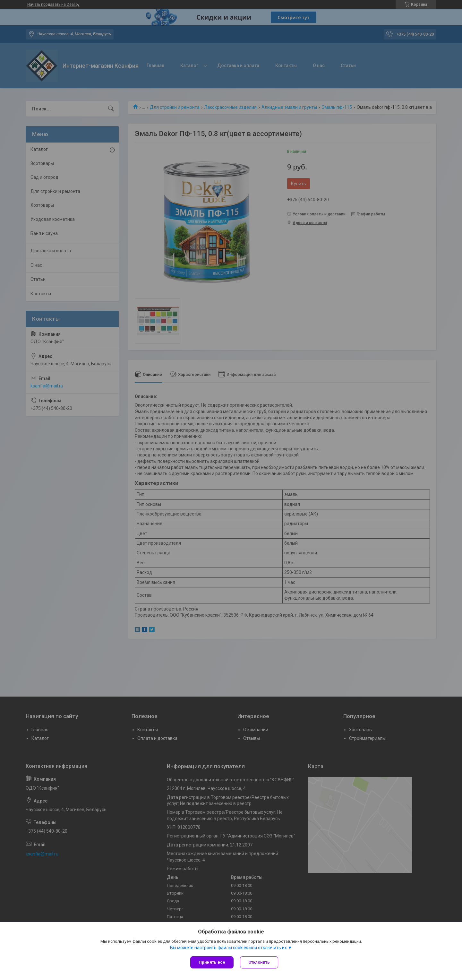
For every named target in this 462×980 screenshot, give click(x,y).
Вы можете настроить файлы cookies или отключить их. (229, 948)
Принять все (212, 962)
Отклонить (259, 962)
